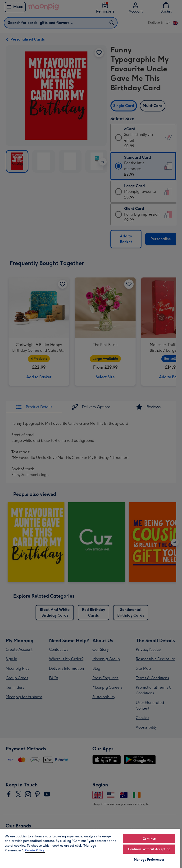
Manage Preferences (149, 860)
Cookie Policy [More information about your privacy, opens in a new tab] (35, 850)
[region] (90, 848)
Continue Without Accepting (149, 849)
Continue (149, 839)
